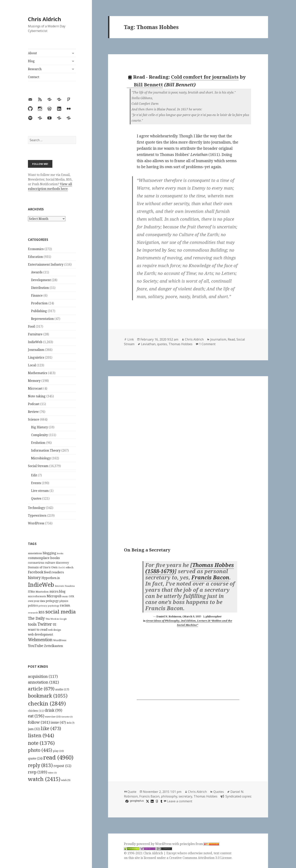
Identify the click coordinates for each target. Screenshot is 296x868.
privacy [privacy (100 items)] (43, 606)
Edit (34, 475)
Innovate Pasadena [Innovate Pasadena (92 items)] (65, 586)
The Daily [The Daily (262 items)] (36, 618)
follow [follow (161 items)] (39, 722)
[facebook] (126, 801)
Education (35, 257)
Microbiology (41, 458)
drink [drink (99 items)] (53, 710)
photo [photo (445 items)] (40, 750)
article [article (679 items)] (41, 689)
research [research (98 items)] (33, 613)
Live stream (40, 491)
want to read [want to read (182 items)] (38, 629)
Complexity (39, 435)
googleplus (137, 801)
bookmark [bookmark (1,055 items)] (48, 696)
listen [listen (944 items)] (41, 735)
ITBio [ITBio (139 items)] (31, 591)
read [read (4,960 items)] (58, 757)
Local (32, 365)
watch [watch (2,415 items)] (44, 779)
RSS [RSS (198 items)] (42, 612)
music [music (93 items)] (65, 596)
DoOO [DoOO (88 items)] (62, 568)
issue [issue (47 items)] (58, 722)
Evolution (38, 443)
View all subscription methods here (50, 186)
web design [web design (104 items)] (55, 630)
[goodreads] (156, 801)
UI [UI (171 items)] (55, 625)
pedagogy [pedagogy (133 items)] (52, 601)
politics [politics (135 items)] (33, 605)
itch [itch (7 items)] (71, 723)
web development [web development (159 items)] (41, 634)
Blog (31, 61)
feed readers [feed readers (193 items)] (54, 572)
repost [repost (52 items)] (62, 766)
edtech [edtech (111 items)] (70, 567)
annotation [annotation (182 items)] (43, 682)
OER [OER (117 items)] (71, 596)
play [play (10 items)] (58, 751)
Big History (39, 427)
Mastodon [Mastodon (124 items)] (42, 592)
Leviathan (148, 344)
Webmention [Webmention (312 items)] (40, 640)
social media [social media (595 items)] (61, 612)
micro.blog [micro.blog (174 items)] (58, 591)
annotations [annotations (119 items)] (35, 553)
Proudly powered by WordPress (148, 844)
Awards (37, 272)
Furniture (35, 334)
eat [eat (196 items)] (36, 716)
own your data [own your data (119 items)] (36, 601)
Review (33, 412)
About (32, 53)
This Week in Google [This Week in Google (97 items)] (56, 619)
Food (31, 326)
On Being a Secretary (147, 550)
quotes (162, 344)
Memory (34, 381)
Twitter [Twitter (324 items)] (45, 624)
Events (36, 483)
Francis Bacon (210, 577)
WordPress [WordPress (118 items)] (60, 640)
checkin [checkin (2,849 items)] (47, 703)
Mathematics (38, 373)
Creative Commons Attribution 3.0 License (200, 858)
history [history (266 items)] (34, 578)
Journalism (36, 350)
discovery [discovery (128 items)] (62, 563)
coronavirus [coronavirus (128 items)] (36, 563)
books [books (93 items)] (60, 553)
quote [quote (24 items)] (35, 758)
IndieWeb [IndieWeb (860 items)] (41, 585)
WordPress (36, 523)
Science (34, 419)
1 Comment (207, 344)
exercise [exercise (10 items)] (53, 717)
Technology (36, 508)
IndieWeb (35, 342)
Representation (42, 319)
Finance (37, 295)
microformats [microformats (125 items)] (37, 596)
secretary (185, 796)
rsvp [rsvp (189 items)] (38, 772)
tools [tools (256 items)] (32, 624)
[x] (147, 801)
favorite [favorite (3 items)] (67, 717)
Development (41, 280)
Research (35, 69)
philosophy (169, 796)
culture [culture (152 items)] (50, 563)
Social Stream (38, 466)
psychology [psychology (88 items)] (54, 606)
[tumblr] (161, 801)
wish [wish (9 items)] (66, 780)
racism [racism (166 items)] (65, 605)
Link (131, 339)
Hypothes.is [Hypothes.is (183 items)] (51, 578)
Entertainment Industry (46, 264)
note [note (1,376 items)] (41, 743)
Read (231, 339)
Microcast (35, 388)
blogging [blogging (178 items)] (49, 553)
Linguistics (36, 357)
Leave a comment (180, 801)
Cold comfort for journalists (205, 77)
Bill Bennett (145, 85)
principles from (199, 844)
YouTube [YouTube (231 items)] (36, 646)
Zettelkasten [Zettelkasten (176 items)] (54, 646)
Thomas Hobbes (180, 344)
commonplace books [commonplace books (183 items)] (44, 558)
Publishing (39, 311)
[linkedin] (152, 801)
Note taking (37, 396)
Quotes (36, 498)
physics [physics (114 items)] (64, 601)
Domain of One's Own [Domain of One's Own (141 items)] (43, 567)
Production (39, 303)
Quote (132, 792)
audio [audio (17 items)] (62, 689)
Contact (34, 77)
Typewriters (37, 515)
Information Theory (46, 450)
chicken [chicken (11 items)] (36, 711)
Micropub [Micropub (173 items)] (54, 596)
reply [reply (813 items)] (40, 765)
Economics (36, 249)
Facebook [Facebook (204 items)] (36, 572)
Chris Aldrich (45, 19)
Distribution (40, 288)
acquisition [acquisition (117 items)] (43, 676)
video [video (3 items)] (52, 773)
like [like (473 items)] (51, 728)
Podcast (34, 404)
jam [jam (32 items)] (34, 729)
